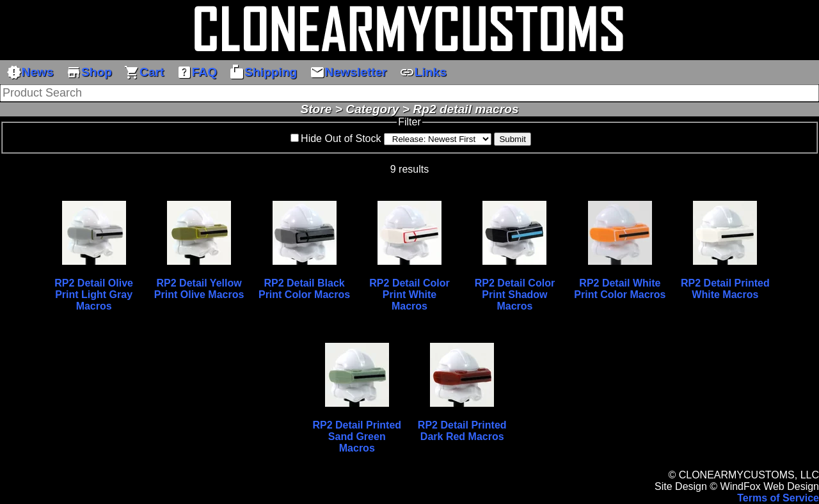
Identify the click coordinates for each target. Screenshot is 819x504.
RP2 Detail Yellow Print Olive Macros (199, 289)
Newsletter (348, 72)
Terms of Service (778, 498)
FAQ (197, 72)
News (30, 72)
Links (423, 72)
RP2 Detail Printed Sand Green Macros (357, 437)
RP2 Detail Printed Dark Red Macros (462, 431)
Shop (89, 72)
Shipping (263, 72)
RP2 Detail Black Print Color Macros (304, 289)
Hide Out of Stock (341, 138)
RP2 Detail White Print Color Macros (620, 289)
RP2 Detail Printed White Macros (725, 289)
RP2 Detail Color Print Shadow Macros (515, 295)
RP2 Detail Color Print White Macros (409, 295)
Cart (144, 72)
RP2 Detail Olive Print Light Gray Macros (94, 295)
